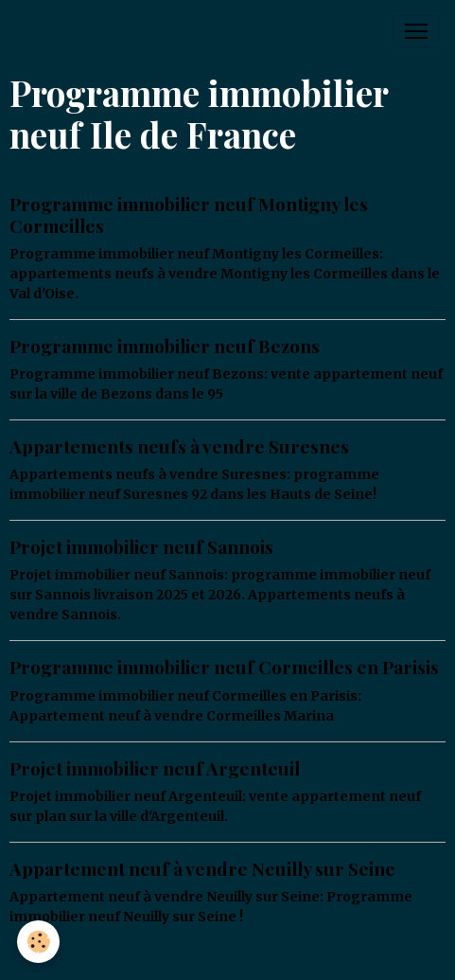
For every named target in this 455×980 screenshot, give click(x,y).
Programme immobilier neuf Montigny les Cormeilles (189, 214)
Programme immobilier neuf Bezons (165, 346)
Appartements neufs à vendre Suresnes (179, 446)
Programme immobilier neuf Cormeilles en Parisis (224, 667)
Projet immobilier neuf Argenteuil (155, 768)
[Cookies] (38, 942)
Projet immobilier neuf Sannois (141, 546)
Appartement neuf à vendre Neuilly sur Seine (202, 868)
